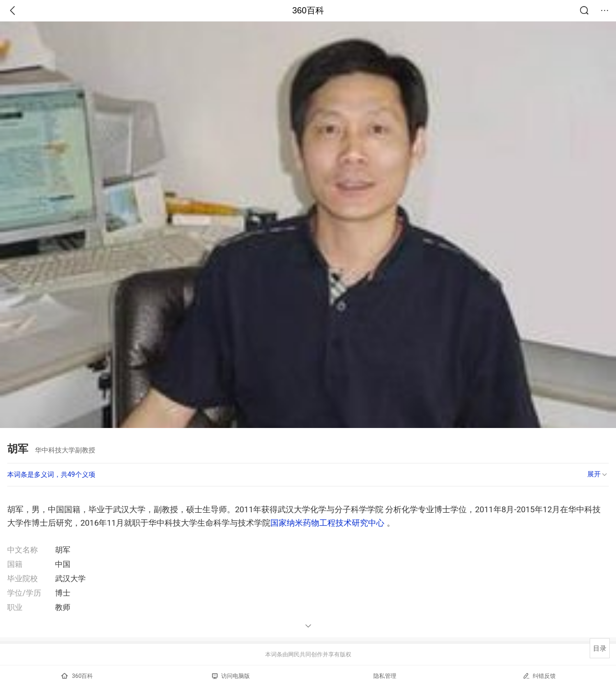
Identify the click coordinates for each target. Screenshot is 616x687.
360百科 (308, 11)
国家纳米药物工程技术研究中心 (327, 523)
